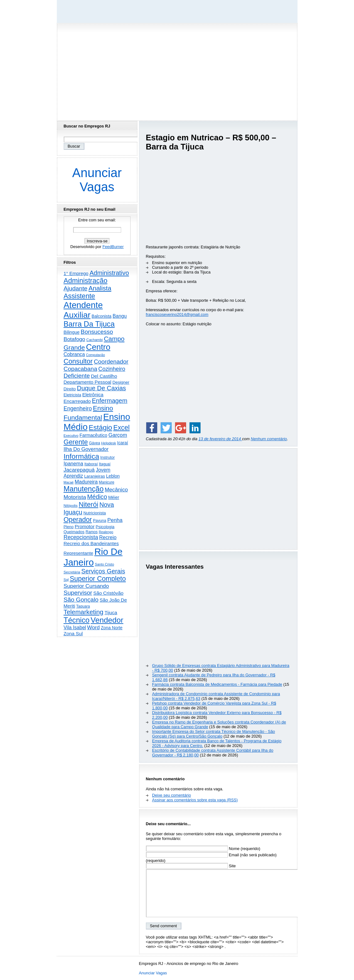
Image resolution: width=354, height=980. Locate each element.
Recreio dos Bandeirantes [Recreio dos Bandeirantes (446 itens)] (91, 543)
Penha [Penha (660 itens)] (115, 520)
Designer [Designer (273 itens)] (121, 382)
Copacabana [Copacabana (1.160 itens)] (80, 369)
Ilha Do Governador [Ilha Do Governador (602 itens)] (86, 449)
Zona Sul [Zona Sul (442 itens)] (73, 633)
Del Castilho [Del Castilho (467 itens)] (104, 376)
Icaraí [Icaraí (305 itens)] (123, 443)
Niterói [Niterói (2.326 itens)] (88, 504)
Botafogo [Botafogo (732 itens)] (75, 339)
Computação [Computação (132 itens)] (95, 355)
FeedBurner (113, 247)
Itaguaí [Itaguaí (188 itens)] (105, 464)
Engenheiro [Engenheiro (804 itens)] (78, 409)
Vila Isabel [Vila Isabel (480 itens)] (75, 628)
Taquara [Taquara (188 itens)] (83, 606)
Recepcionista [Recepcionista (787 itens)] (81, 537)
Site (191, 866)
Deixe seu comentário (172, 795)
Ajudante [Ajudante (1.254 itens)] (76, 288)
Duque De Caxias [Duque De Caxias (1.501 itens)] (101, 388)
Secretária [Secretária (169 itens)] (72, 572)
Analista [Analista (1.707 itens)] (100, 288)
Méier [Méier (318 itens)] (114, 497)
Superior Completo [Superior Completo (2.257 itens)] (98, 579)
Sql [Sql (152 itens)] (66, 580)
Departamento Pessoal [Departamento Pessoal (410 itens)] (88, 382)
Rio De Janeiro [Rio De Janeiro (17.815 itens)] (93, 557)
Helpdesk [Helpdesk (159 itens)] (108, 443)
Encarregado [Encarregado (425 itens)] (77, 401)
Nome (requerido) (203, 849)
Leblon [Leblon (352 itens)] (113, 476)
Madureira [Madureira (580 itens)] (86, 482)
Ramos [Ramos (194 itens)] (92, 532)
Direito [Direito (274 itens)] (70, 389)
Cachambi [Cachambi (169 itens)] (94, 340)
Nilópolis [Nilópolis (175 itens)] (71, 506)
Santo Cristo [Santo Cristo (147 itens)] (104, 564)
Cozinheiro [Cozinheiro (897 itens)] (112, 369)
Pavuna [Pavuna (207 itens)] (99, 521)
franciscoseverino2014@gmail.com (177, 314)
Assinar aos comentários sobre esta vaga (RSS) (195, 800)
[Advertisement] (177, 70)
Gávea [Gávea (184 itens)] (95, 443)
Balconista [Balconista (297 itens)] (102, 316)
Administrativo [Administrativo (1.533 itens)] (109, 273)
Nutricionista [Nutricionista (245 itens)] (95, 513)
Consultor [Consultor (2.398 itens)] (78, 361)
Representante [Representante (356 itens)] (79, 553)
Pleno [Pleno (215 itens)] (69, 527)
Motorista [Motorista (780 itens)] (75, 497)
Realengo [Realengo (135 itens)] (106, 532)
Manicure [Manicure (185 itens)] (107, 482)
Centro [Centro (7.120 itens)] (98, 347)
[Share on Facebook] (152, 428)
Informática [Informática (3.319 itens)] (81, 456)
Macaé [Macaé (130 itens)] (69, 482)
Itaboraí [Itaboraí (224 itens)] (91, 464)
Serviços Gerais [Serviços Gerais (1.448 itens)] (103, 571)
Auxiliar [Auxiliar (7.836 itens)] (77, 315)
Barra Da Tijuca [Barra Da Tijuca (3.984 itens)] (89, 324)
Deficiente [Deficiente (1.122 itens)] (77, 376)
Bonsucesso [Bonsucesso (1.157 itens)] (97, 332)
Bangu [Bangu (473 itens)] (120, 316)
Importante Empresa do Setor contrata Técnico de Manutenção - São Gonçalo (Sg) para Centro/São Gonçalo (214, 734)
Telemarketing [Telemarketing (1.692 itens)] (84, 612)
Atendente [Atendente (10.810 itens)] (83, 305)
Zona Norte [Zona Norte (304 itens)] (112, 628)
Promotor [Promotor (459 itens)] (85, 526)
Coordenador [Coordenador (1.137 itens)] (111, 362)
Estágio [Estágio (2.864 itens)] (101, 428)
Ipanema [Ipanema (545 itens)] (74, 463)
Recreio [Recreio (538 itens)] (108, 537)
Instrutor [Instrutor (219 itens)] (107, 458)
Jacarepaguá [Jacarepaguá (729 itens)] (79, 470)
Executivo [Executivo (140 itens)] (71, 436)
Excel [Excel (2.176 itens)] (121, 428)
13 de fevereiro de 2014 (220, 439)
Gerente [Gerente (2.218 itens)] (76, 442)
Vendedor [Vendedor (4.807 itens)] (107, 620)
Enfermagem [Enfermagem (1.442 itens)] (110, 401)
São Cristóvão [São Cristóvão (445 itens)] (108, 593)
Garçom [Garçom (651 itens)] (118, 435)
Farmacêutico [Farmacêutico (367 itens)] (93, 435)
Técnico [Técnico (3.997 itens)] (77, 620)
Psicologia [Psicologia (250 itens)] (105, 527)
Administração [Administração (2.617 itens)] (86, 281)
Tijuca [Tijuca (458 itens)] (111, 612)
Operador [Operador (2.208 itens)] (78, 520)
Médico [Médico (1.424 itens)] (97, 497)
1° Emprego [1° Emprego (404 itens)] (76, 273)
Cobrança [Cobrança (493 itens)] (74, 354)
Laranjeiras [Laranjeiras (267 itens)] (94, 476)
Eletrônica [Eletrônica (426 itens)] (93, 395)
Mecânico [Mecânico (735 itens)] (116, 490)
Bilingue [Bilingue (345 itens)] (72, 332)
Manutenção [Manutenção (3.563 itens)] (84, 489)
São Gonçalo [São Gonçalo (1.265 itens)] (81, 600)
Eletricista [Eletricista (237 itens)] (72, 395)
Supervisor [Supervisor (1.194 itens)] (78, 593)
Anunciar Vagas (97, 180)
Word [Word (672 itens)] (94, 628)
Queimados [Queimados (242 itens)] (74, 532)
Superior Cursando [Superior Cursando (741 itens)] (86, 586)
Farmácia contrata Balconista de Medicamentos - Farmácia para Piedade (217, 684)
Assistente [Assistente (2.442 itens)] (79, 296)
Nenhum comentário (269, 439)
